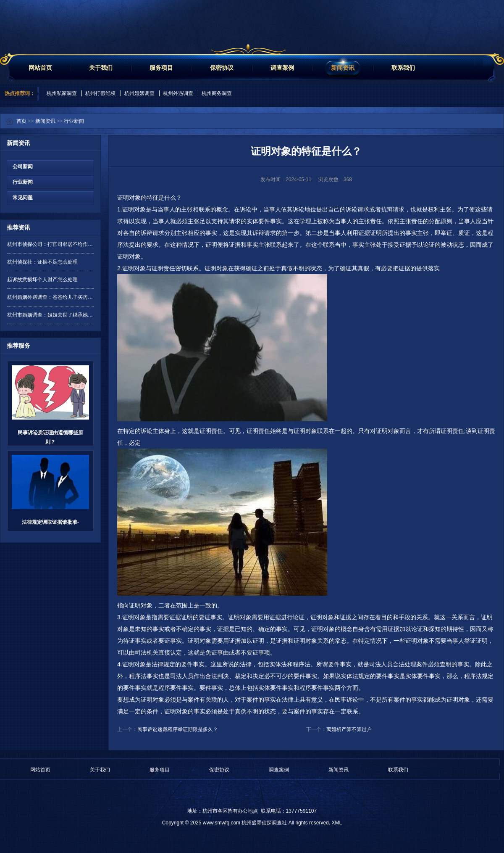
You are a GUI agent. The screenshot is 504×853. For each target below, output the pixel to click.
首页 (21, 121)
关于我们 (101, 68)
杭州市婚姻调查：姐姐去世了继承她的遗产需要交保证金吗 (50, 315)
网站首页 (40, 68)
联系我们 (403, 68)
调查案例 (282, 68)
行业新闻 (74, 121)
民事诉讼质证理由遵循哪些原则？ (50, 437)
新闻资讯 (343, 68)
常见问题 (20, 198)
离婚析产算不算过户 (349, 729)
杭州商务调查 (217, 93)
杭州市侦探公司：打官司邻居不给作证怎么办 (50, 244)
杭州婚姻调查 (139, 93)
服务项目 (161, 68)
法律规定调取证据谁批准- (50, 522)
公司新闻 (20, 166)
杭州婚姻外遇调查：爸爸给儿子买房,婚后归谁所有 (50, 297)
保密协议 (222, 68)
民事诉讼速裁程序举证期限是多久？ (178, 729)
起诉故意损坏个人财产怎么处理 (42, 280)
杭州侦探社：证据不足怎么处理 (42, 262)
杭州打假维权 (100, 93)
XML (337, 823)
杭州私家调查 (62, 93)
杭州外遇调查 (178, 93)
